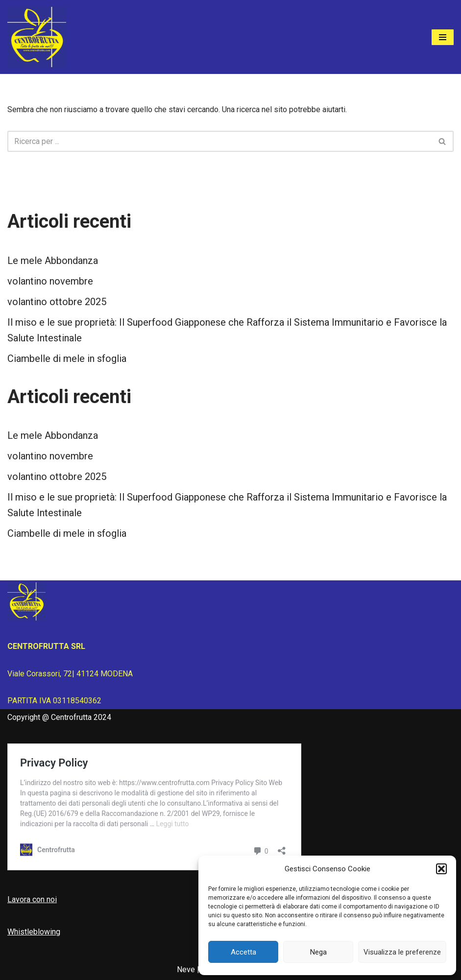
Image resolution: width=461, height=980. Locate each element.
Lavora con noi (32, 899)
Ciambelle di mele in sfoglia (67, 359)
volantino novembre (50, 281)
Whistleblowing (34, 932)
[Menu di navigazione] (443, 37)
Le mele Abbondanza (53, 261)
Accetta (243, 952)
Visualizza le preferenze (402, 952)
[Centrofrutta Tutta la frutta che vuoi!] (37, 37)
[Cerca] (219, 141)
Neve (186, 969)
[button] (441, 869)
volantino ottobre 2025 (57, 302)
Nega (318, 952)
